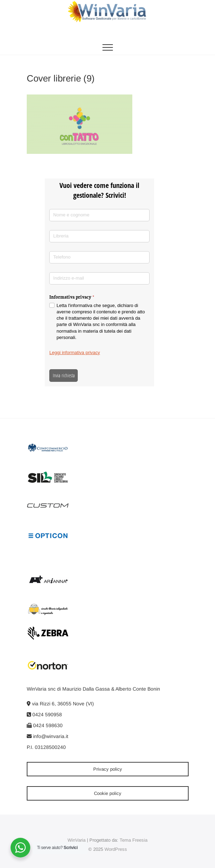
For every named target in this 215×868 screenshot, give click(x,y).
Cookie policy (108, 793)
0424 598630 (45, 725)
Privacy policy (108, 769)
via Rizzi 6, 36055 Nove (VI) (60, 704)
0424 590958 (44, 714)
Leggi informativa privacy (75, 353)
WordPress (116, 849)
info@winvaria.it (48, 736)
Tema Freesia (134, 840)
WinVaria (77, 840)
